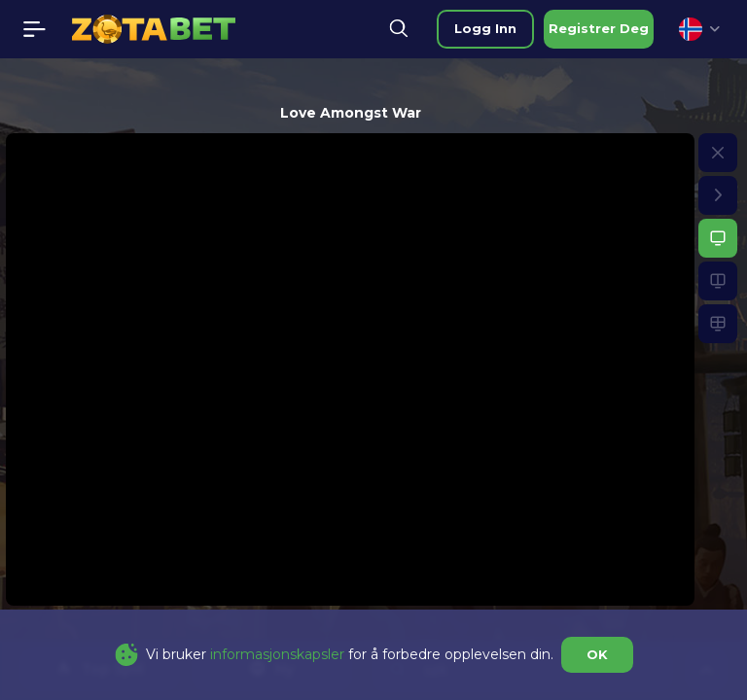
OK (597, 654)
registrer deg (599, 28)
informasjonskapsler (277, 654)
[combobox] (699, 29)
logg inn (485, 28)
